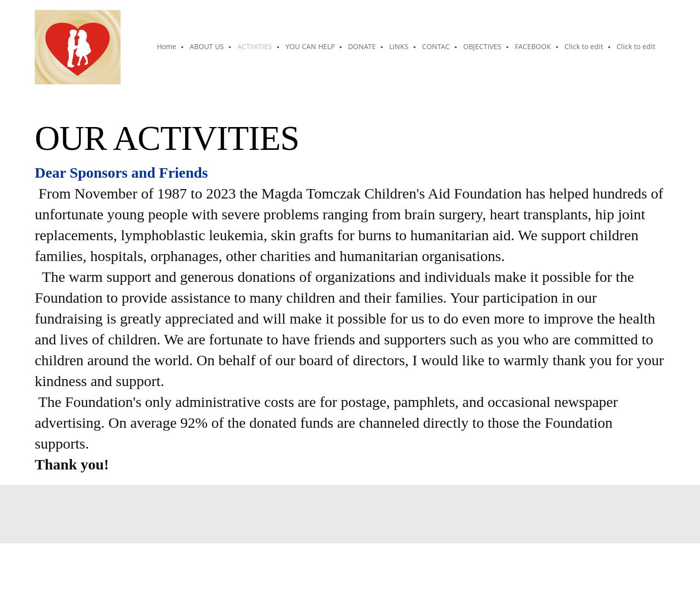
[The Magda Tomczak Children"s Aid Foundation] (78, 47)
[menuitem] (167, 47)
